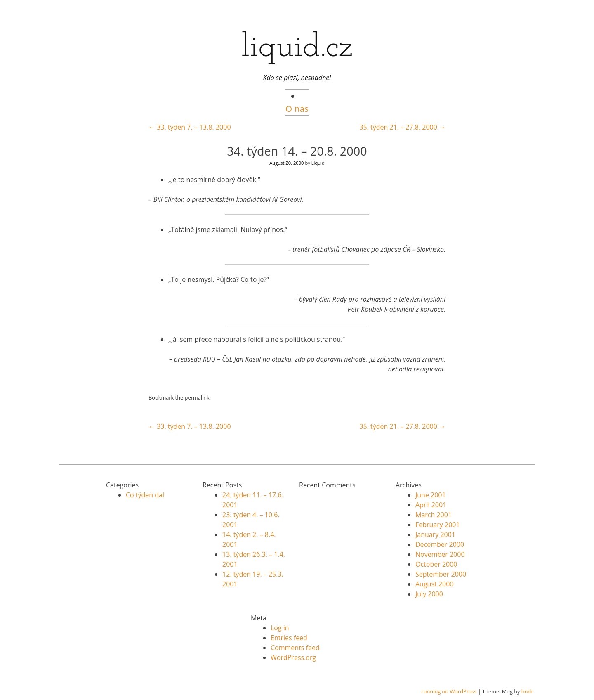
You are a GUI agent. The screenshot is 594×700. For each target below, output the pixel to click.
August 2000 (435, 584)
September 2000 (441, 574)
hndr (527, 691)
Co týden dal (145, 495)
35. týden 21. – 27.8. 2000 (402, 127)
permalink (197, 397)
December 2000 (440, 544)
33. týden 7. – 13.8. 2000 (190, 127)
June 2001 (431, 495)
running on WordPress (449, 691)
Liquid (318, 163)
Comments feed (295, 648)
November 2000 (440, 554)
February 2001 (438, 525)
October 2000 (436, 564)
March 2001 (434, 515)
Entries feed (289, 638)
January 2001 (435, 534)
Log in (280, 628)
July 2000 (429, 594)
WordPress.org (293, 657)
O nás (297, 109)
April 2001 (431, 505)
